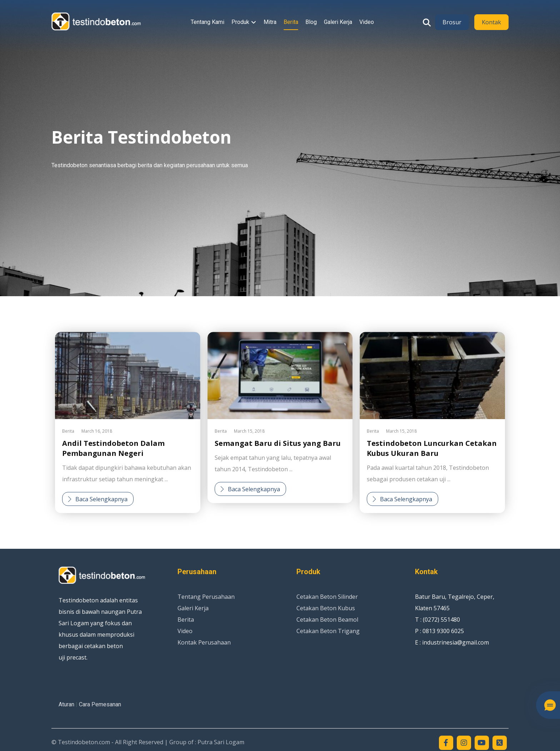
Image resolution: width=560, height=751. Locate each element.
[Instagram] (464, 743)
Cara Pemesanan (100, 704)
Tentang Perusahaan (206, 597)
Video (185, 631)
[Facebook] (446, 743)
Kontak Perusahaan (204, 642)
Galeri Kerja (193, 608)
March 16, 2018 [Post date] (97, 431)
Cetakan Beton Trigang (328, 631)
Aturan (66, 704)
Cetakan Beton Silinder (327, 597)
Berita (68, 431)
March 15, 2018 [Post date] (249, 431)
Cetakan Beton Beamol (327, 620)
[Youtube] (482, 743)
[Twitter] (500, 743)
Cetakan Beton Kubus (326, 608)
